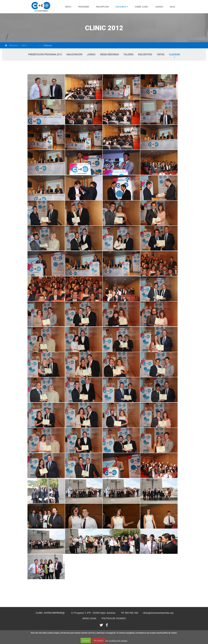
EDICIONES (121, 7)
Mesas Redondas (109, 54)
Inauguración (74, 54)
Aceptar (86, 640)
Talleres (128, 54)
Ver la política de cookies (116, 640)
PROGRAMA (84, 7)
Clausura (34, 45)
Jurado (91, 54)
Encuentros (145, 54)
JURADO (159, 7)
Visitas (161, 54)
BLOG (173, 7)
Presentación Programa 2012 (45, 54)
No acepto (99, 640)
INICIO (68, 7)
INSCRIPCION (102, 7)
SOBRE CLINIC (142, 7)
